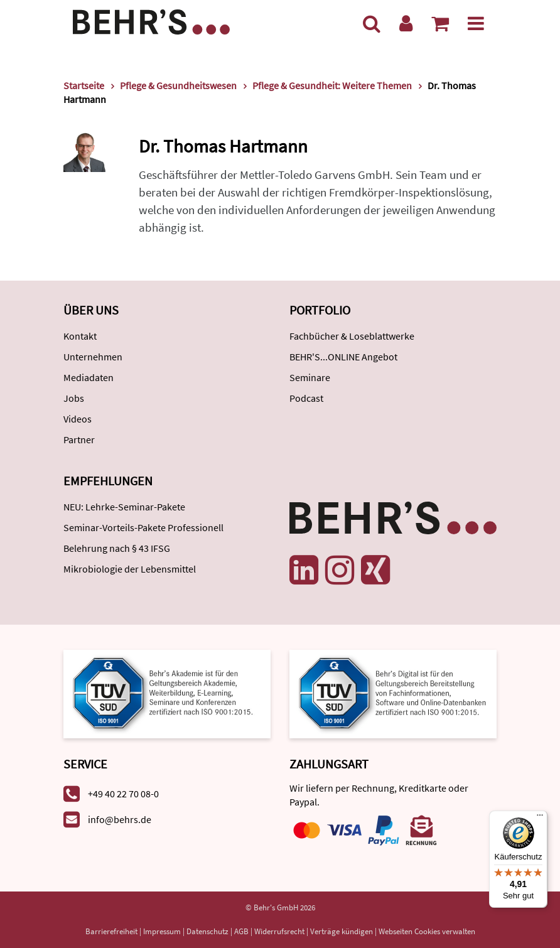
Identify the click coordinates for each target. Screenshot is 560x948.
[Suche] (372, 23)
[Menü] (476, 23)
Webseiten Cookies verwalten (427, 931)
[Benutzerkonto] (406, 23)
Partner (79, 439)
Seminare (310, 377)
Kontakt (80, 336)
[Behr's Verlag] (151, 20)
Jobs (74, 398)
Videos (78, 419)
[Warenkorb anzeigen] (440, 23)
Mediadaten (89, 377)
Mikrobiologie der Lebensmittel (130, 569)
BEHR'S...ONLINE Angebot (343, 357)
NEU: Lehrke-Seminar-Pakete (124, 507)
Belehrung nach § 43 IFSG (117, 548)
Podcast (306, 398)
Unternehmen (93, 357)
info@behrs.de (120, 819)
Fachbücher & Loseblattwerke (352, 336)
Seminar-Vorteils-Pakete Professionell (143, 527)
